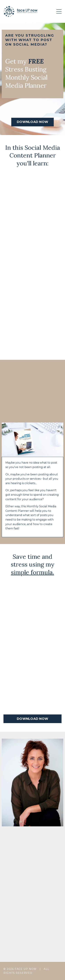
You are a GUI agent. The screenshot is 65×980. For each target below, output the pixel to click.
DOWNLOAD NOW (32, 122)
